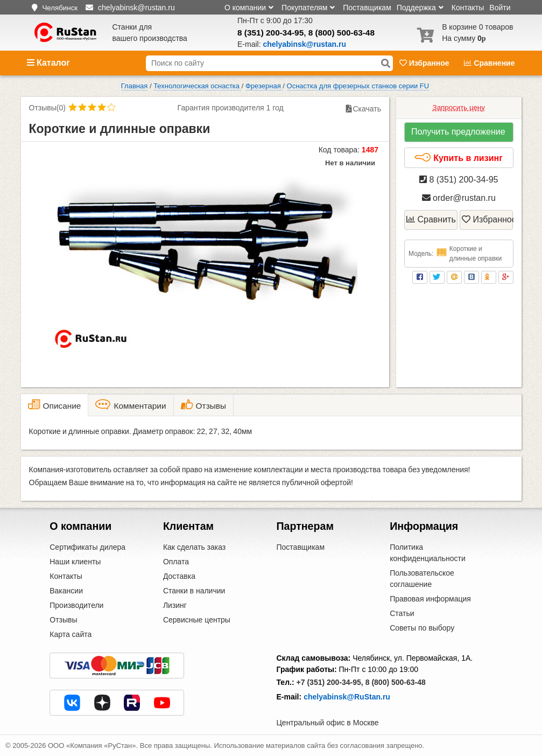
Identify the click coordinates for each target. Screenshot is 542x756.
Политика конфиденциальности (428, 553)
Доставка (179, 576)
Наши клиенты (75, 562)
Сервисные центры (197, 620)
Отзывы (63, 620)
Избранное (425, 63)
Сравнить (431, 219)
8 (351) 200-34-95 (270, 33)
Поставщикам (367, 8)
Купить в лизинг (458, 158)
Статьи (402, 613)
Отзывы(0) (47, 108)
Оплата (176, 562)
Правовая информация (430, 599)
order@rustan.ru (459, 198)
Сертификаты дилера (87, 547)
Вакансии (66, 591)
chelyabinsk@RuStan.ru (347, 697)
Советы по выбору (422, 628)
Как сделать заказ (194, 547)
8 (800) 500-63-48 (342, 33)
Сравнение (489, 63)
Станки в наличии (194, 591)
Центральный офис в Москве (328, 723)
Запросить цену (459, 107)
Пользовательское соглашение (422, 579)
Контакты (468, 8)
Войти (500, 8)
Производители (76, 605)
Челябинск (60, 8)
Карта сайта (71, 634)
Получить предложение (458, 132)
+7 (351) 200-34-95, (330, 682)
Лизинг (175, 605)
